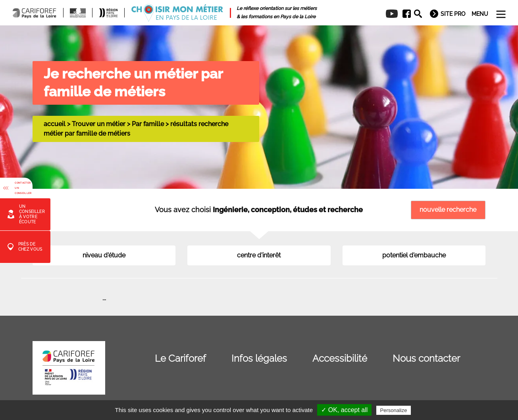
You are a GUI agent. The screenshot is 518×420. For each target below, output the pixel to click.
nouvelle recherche (448, 210)
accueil (55, 124)
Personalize (394, 410)
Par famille (148, 124)
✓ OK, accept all (344, 410)
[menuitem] (404, 14)
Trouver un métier (99, 124)
